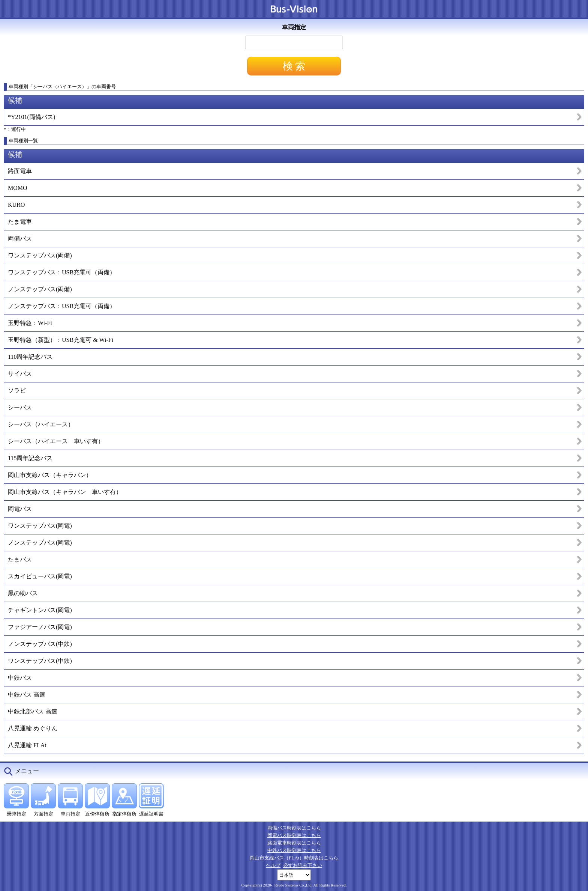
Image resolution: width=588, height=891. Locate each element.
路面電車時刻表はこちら (294, 843)
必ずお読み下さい (303, 865)
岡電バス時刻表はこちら (294, 835)
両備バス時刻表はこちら (294, 828)
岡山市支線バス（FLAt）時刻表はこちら (294, 858)
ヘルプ (273, 865)
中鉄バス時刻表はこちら (294, 850)
